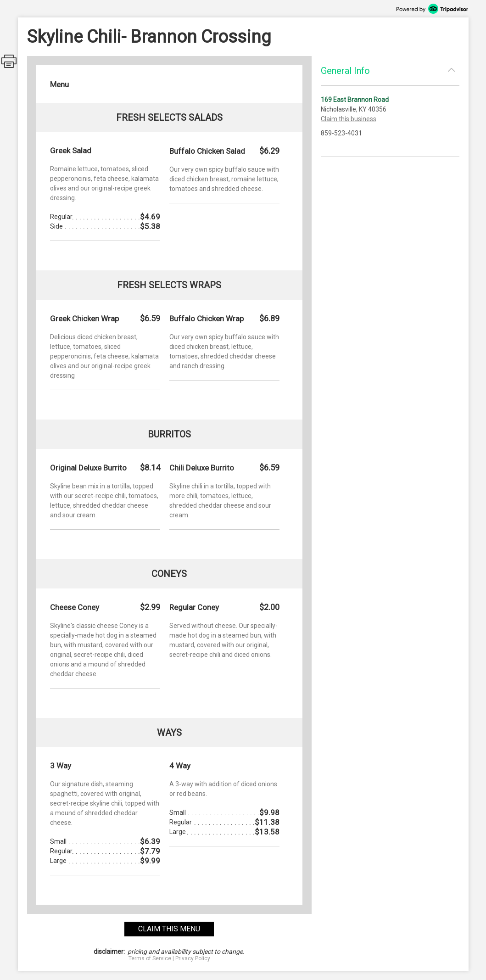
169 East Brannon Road (355, 100)
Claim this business (349, 119)
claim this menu (169, 929)
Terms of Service (150, 958)
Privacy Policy (193, 958)
